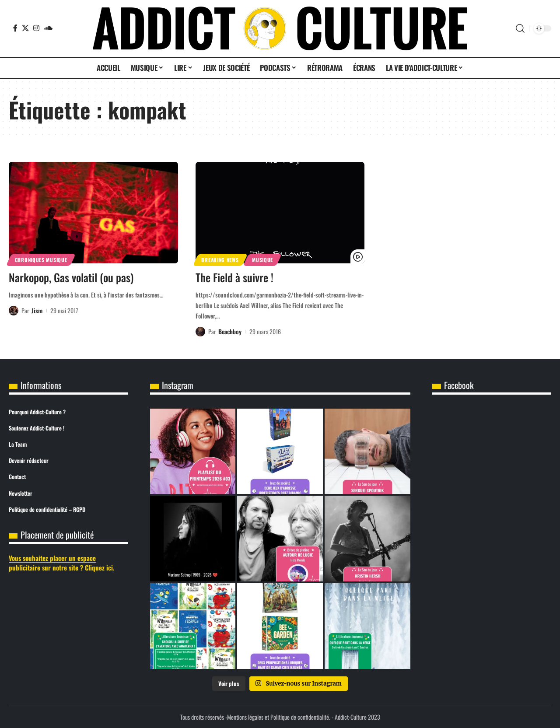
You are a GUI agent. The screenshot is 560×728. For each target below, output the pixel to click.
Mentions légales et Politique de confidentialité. (279, 717)
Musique (262, 260)
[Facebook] (15, 28)
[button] (520, 28)
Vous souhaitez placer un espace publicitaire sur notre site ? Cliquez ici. (62, 563)
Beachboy (230, 331)
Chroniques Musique (41, 260)
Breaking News (220, 260)
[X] (25, 28)
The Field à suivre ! (234, 277)
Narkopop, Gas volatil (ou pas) (71, 277)
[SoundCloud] (48, 28)
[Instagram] (36, 28)
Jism (37, 310)
